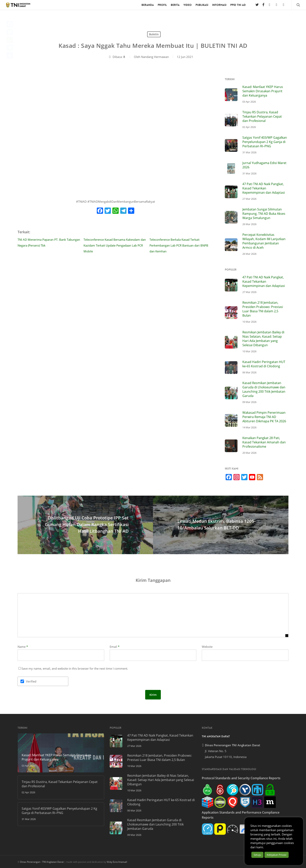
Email (115, 647)
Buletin (154, 34)
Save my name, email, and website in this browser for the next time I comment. (75, 668)
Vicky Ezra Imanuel (117, 862)
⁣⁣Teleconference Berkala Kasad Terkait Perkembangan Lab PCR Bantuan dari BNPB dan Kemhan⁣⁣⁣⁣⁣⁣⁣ (179, 245)
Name (23, 647)
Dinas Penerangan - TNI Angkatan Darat (42, 862)
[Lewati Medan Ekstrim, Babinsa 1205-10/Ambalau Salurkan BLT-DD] (221, 525)
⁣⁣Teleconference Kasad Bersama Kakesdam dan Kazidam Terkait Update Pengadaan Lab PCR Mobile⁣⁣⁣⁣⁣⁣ (115, 245)
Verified (31, 681)
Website (207, 647)
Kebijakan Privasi (277, 855)
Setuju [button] (257, 855)
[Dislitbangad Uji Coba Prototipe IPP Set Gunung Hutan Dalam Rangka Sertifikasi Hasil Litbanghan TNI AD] (85, 525)
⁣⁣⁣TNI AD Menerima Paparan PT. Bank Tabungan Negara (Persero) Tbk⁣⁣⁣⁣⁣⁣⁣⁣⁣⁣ (49, 242)
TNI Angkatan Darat (216, 736)
